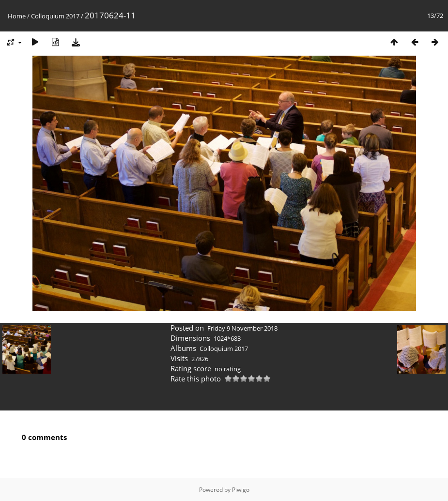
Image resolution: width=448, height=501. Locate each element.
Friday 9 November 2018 (242, 328)
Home (17, 16)
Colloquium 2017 (55, 16)
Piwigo (241, 490)
